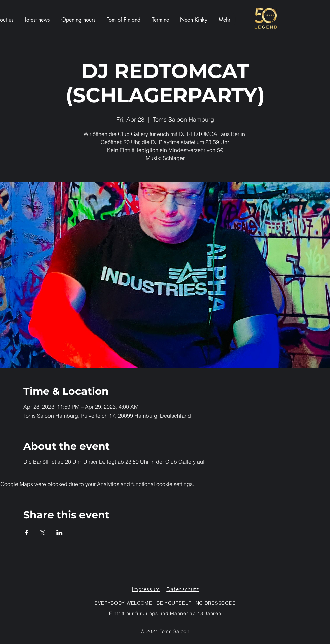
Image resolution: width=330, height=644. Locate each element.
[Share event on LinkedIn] (59, 533)
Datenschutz (183, 589)
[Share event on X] (43, 533)
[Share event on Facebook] (26, 533)
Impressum (146, 589)
